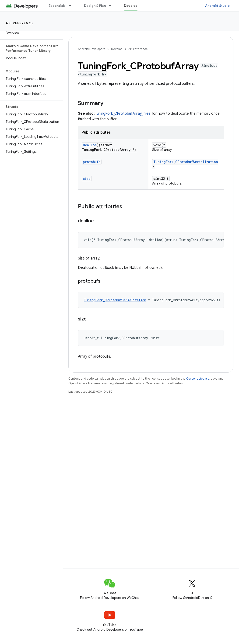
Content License (198, 379)
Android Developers (91, 49)
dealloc (90, 145)
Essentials (57, 6)
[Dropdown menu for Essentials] (72, 6)
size (87, 179)
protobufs (92, 162)
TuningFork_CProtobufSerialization (186, 162)
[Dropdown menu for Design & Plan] (112, 6)
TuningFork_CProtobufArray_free (123, 114)
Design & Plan (95, 6)
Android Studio (218, 6)
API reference (20, 23)
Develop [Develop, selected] (131, 6)
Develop (117, 49)
